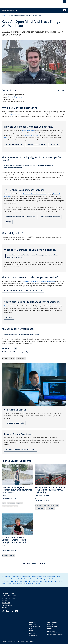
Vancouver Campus (52, 625)
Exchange (12, 358)
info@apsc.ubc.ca (7, 605)
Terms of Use (16, 641)
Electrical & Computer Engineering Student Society (39, 281)
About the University (34, 627)
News (31, 628)
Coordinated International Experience (35, 194)
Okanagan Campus (52, 627)
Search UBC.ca (33, 636)
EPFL (8, 222)
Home (3, 15)
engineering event (15, 114)
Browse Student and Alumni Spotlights (20, 450)
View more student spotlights (34, 563)
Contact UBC (33, 625)
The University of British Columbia (24, 3)
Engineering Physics (28, 131)
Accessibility (32, 641)
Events (31, 630)
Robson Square (51, 631)
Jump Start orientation (50, 217)
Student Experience (21, 358)
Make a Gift (32, 634)
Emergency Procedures (7, 641)
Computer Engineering (15, 97)
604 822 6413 (6, 603)
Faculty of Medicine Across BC (55, 635)
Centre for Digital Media (53, 633)
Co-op (6, 306)
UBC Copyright (24, 641)
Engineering (5, 358)
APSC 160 (7, 137)
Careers (31, 632)
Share (61, 90)
